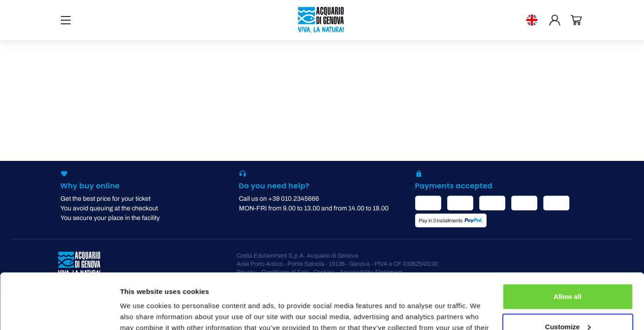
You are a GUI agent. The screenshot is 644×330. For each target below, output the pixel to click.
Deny (568, 305)
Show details (141, 312)
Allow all (568, 245)
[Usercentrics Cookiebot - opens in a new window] (59, 312)
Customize (568, 274)
